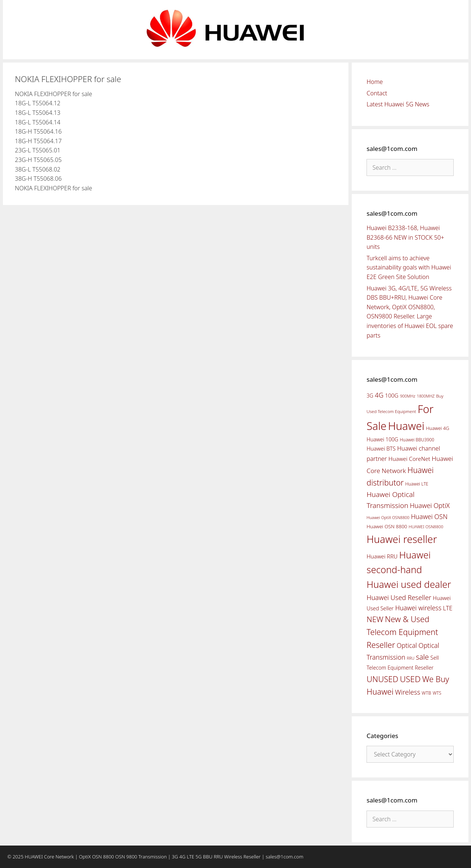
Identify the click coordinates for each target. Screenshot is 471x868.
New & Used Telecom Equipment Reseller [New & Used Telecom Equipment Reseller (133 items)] (402, 632)
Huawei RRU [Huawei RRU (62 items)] (382, 556)
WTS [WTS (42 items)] (437, 693)
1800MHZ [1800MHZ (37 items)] (426, 396)
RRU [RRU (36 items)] (411, 658)
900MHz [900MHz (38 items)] (408, 396)
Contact (377, 93)
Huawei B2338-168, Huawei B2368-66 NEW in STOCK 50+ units (405, 237)
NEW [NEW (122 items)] (375, 619)
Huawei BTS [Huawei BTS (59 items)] (381, 448)
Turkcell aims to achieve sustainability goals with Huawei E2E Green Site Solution (409, 267)
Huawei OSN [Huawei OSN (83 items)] (429, 516)
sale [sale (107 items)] (422, 657)
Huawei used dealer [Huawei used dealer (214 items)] (409, 584)
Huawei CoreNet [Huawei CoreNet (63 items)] (410, 459)
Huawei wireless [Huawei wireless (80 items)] (418, 608)
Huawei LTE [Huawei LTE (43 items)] (417, 484)
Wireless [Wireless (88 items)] (407, 692)
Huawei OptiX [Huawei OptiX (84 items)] (430, 505)
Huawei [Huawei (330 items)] (406, 426)
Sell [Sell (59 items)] (435, 657)
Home (375, 82)
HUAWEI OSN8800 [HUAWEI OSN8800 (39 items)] (426, 527)
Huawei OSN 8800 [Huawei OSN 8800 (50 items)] (387, 526)
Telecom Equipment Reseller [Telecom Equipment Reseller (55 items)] (400, 668)
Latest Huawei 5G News (398, 104)
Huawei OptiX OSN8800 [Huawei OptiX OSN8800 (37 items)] (388, 517)
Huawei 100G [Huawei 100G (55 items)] (382, 439)
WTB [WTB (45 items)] (426, 693)
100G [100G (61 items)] (392, 395)
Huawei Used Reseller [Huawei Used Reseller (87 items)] (399, 597)
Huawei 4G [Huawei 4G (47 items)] (438, 428)
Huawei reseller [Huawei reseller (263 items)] (402, 539)
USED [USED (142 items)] (410, 679)
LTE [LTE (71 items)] (448, 608)
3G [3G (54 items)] (370, 396)
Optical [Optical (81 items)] (407, 645)
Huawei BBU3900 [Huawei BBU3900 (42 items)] (417, 440)
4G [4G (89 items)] (379, 395)
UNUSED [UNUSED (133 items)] (382, 679)
